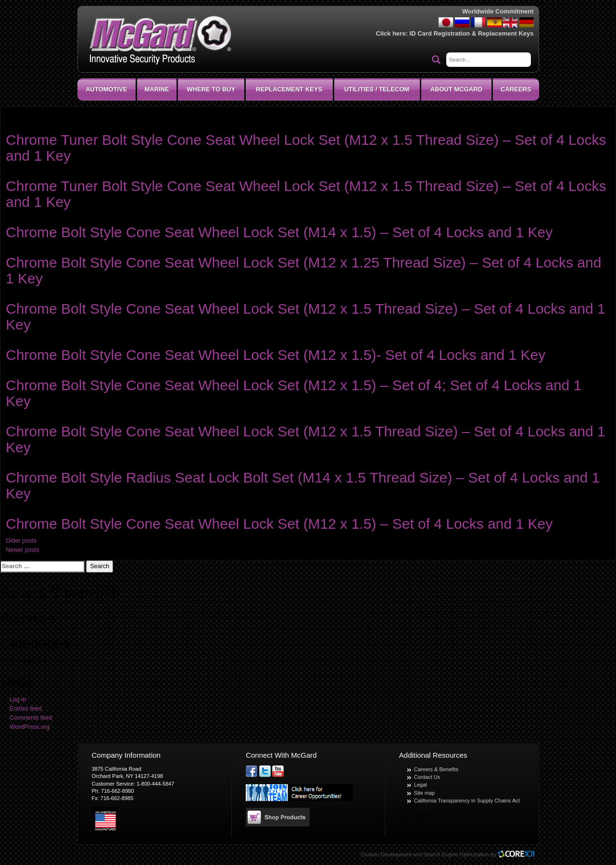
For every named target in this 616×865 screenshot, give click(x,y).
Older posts (21, 541)
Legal (421, 785)
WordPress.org (30, 727)
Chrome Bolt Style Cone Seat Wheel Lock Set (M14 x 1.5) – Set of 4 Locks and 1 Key (279, 232)
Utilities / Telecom (377, 89)
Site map (424, 793)
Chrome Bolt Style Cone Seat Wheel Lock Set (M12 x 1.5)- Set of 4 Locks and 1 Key (276, 355)
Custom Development (386, 854)
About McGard (456, 89)
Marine (157, 89)
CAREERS (516, 89)
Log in (18, 700)
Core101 (518, 855)
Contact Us (427, 777)
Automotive (106, 89)
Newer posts (22, 550)
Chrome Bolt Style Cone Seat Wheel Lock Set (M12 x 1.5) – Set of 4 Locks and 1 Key (279, 524)
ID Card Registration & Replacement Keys (472, 33)
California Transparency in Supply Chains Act (467, 801)
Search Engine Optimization (456, 854)
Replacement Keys (289, 89)
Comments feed (31, 718)
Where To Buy (211, 89)
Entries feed (26, 709)
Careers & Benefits (436, 769)
